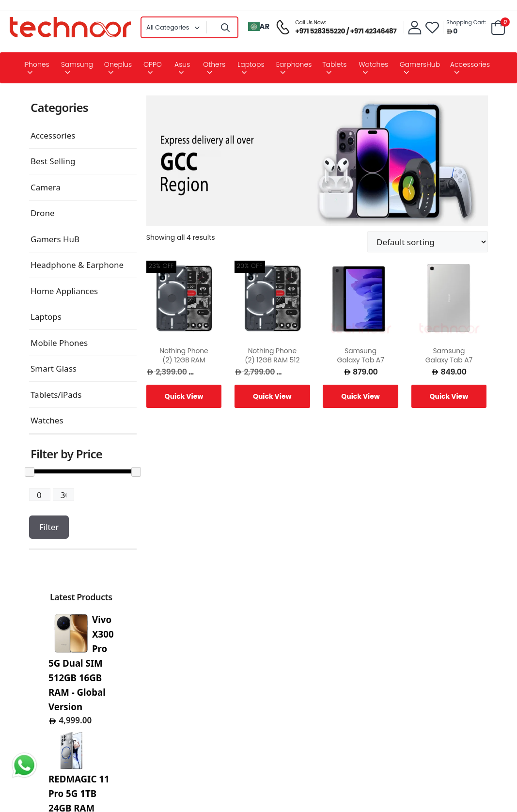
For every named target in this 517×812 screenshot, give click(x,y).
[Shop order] (428, 242)
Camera (46, 187)
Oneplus (118, 64)
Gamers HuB (55, 239)
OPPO (153, 64)
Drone (42, 213)
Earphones (294, 64)
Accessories (470, 64)
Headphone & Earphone (77, 265)
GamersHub (420, 64)
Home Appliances (64, 291)
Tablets (334, 64)
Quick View (184, 396)
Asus (182, 64)
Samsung (77, 64)
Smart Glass (54, 368)
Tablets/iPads (56, 395)
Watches (373, 64)
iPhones (36, 64)
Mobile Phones (59, 343)
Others (214, 64)
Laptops (251, 64)
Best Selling (53, 161)
